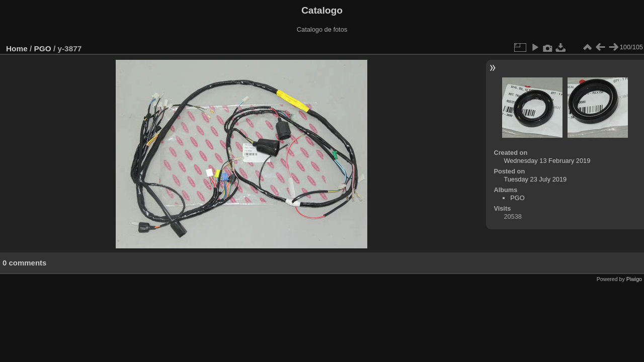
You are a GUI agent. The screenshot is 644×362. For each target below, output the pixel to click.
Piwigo (634, 279)
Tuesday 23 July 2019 (535, 179)
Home (17, 49)
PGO (43, 49)
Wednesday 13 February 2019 (547, 161)
